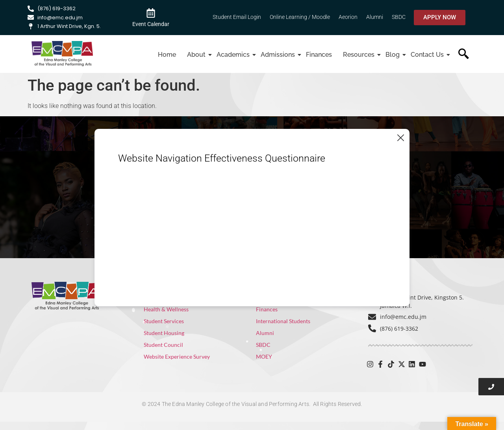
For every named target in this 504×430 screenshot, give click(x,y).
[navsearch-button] (463, 55)
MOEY (264, 356)
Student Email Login (237, 17)
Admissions (279, 55)
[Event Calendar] (151, 13)
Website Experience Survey (177, 356)
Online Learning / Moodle (300, 17)
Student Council (163, 345)
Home (167, 55)
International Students (283, 321)
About (197, 55)
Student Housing (164, 333)
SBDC (399, 17)
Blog (394, 55)
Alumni (375, 17)
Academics (234, 55)
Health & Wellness (166, 309)
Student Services (164, 321)
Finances (319, 55)
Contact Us (428, 55)
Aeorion (348, 17)
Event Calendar (151, 24)
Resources (360, 55)
